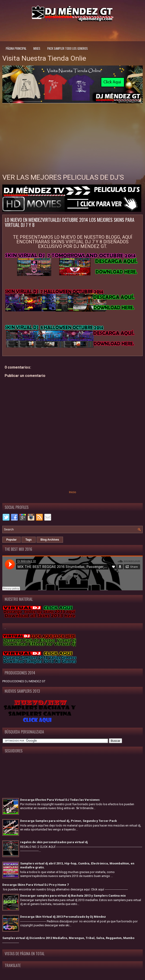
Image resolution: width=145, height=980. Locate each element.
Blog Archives (50, 540)
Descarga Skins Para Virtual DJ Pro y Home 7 (35, 885)
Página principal (16, 48)
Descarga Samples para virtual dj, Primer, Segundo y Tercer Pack (68, 821)
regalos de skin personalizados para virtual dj (54, 842)
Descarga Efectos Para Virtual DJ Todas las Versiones (60, 800)
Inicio (73, 492)
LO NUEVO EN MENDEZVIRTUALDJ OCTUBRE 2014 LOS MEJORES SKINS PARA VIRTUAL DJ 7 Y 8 (70, 222)
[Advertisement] (72, 31)
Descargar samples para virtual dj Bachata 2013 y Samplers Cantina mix (73, 896)
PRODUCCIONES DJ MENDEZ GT (24, 681)
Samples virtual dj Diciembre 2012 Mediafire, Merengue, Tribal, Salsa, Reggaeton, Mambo (68, 938)
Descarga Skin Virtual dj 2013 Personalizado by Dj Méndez (63, 917)
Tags (29, 540)
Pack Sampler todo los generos (68, 48)
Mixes (37, 48)
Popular (11, 540)
